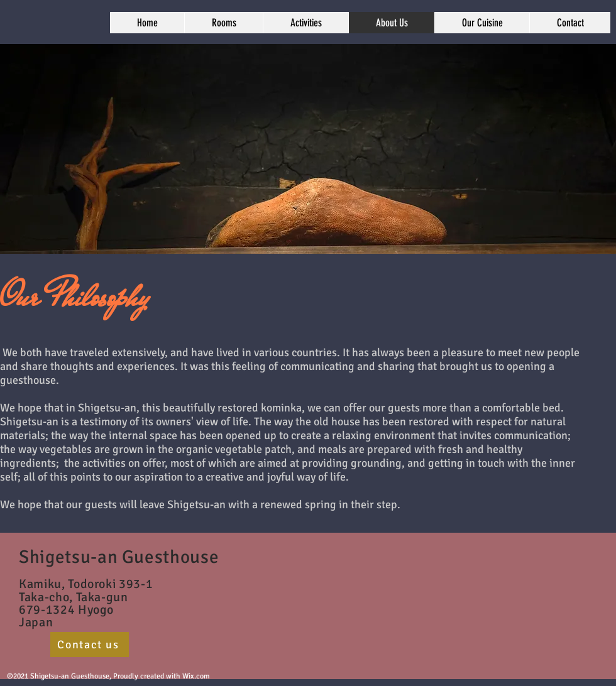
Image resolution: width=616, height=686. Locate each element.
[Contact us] (90, 645)
